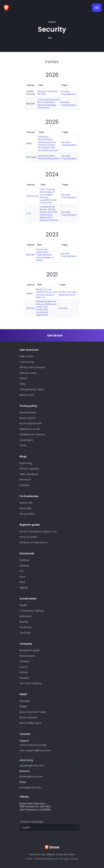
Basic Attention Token (33, 712)
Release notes (28, 373)
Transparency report (32, 389)
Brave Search (28, 418)
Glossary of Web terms (33, 542)
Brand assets (27, 656)
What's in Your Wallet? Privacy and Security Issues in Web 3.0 (47, 293)
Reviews (24, 678)
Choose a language (31, 822)
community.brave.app (33, 745)
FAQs (23, 384)
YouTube (25, 633)
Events (24, 667)
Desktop (25, 560)
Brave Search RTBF (31, 423)
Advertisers (26, 440)
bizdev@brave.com (31, 777)
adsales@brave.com (45, 765)
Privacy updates (29, 469)
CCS (29, 213)
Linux (23, 577)
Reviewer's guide (30, 650)
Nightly (24, 588)
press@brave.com (31, 787)
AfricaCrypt (32, 196)
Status (23, 378)
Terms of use (37, 854)
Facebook (25, 627)
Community (27, 362)
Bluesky (24, 622)
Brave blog (26, 463)
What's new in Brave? (32, 367)
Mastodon (26, 616)
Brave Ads (25, 508)
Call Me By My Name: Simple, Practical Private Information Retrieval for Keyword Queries (49, 213)
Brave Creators (29, 717)
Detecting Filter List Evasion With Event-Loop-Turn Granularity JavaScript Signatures (47, 308)
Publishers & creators (32, 434)
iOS (22, 571)
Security (65, 91)
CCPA (23, 445)
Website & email (30, 429)
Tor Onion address (31, 683)
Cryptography (68, 94)
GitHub (24, 672)
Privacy (63, 292)
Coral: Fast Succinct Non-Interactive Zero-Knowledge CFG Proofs (48, 104)
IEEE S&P (31, 255)
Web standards (29, 474)
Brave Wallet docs (30, 723)
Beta (22, 582)
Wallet (23, 706)
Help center (27, 356)
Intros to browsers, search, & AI (38, 531)
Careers (24, 661)
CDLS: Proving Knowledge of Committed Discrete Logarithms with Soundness (48, 196)
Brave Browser (28, 412)
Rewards (25, 701)
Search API (26, 503)
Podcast (25, 485)
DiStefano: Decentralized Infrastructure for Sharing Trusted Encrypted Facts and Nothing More (48, 144)
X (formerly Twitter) (32, 611)
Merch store (27, 395)
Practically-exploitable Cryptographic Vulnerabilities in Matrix (45, 255)
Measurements (67, 295)
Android (24, 566)
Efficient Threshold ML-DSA (47, 93)
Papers (52, 62)
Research (25, 480)
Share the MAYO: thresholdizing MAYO (49, 157)
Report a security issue (61, 854)
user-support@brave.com (35, 750)
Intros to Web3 (28, 537)
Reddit (23, 605)
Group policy (27, 514)
